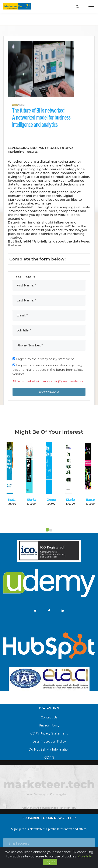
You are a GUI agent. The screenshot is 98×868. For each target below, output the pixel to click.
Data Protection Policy (49, 741)
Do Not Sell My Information (49, 749)
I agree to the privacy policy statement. (44, 359)
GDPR (49, 758)
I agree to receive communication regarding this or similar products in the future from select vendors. (48, 370)
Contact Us (49, 717)
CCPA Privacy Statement (49, 733)
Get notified (49, 857)
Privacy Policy (49, 725)
